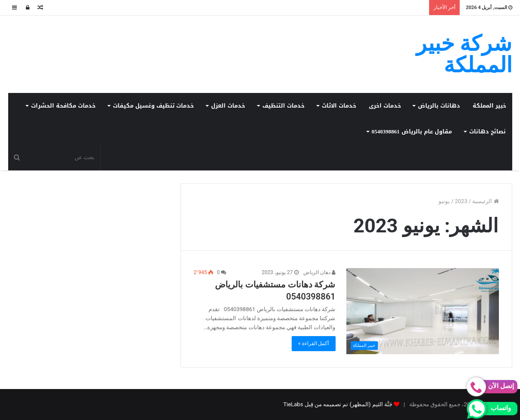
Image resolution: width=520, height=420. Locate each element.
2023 (461, 201)
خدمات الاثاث (339, 106)
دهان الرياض (319, 272)
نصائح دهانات (487, 131)
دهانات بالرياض (439, 106)
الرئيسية (485, 201)
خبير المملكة (489, 106)
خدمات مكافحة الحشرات (63, 106)
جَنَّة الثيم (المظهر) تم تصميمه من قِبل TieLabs (338, 404)
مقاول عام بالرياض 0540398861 (412, 131)
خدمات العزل (228, 106)
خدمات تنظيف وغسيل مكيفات (153, 106)
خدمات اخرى (385, 106)
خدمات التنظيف (283, 106)
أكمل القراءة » (314, 343)
